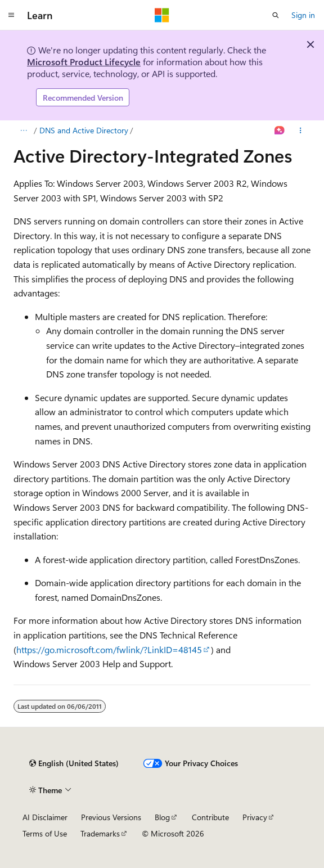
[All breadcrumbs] (23, 131)
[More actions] (301, 131)
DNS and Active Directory (84, 130)
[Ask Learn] (280, 131)
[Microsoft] (162, 15)
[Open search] (276, 15)
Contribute (210, 817)
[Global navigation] (11, 15)
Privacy (255, 817)
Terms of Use (45, 833)
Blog (162, 817)
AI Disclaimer (45, 817)
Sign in (303, 15)
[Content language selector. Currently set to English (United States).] (74, 763)
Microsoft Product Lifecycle (84, 62)
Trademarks (100, 833)
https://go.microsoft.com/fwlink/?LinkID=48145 (109, 649)
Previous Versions (111, 817)
